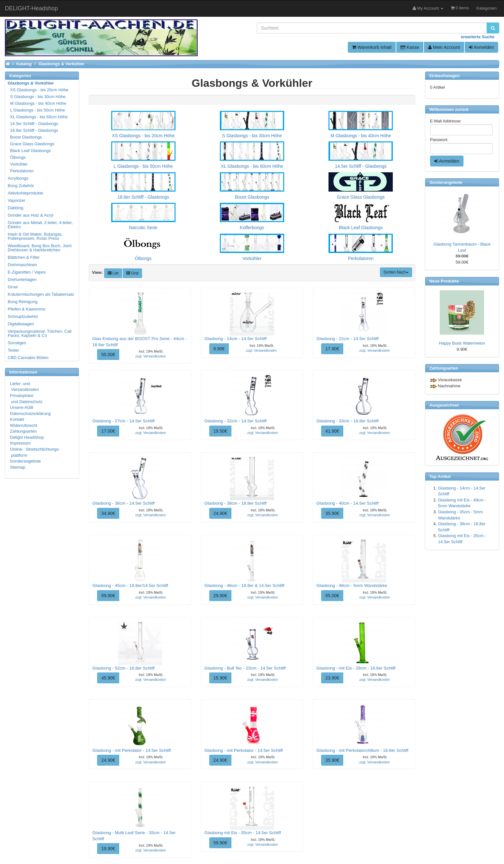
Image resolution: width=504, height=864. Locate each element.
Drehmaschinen (22, 265)
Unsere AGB (22, 407)
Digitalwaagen (21, 324)
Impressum (20, 443)
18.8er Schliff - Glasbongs (33, 130)
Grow (13, 287)
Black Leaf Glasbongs (30, 151)
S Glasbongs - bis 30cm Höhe (37, 97)
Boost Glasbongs (25, 137)
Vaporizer (17, 200)
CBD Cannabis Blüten (28, 358)
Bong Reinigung (23, 302)
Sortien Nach (396, 272)
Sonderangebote (25, 461)
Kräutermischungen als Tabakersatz (41, 294)
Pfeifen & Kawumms (27, 309)
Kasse (410, 47)
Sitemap (18, 467)
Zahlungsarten (23, 431)
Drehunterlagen (22, 279)
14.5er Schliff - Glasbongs (33, 124)
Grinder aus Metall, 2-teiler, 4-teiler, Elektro (40, 225)
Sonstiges (17, 343)
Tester (13, 350)
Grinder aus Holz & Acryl (31, 215)
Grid (132, 273)
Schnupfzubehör (23, 316)
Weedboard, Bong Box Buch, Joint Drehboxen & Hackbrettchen (40, 248)
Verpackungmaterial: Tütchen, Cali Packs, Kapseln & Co (40, 333)
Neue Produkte (444, 281)
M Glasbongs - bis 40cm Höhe (37, 103)
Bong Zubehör (21, 186)
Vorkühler (18, 164)
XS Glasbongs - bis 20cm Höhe (38, 90)
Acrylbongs (18, 178)
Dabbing (15, 208)
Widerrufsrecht (24, 425)
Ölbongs (17, 157)
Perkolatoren (21, 171)
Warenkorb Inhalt (372, 47)
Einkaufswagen (445, 76)
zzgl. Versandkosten (151, 356)
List (113, 273)
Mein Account (444, 47)
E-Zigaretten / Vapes (27, 272)
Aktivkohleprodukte (25, 193)
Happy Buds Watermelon (462, 343)
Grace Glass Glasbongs (31, 144)
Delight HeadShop (27, 437)
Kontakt (17, 419)
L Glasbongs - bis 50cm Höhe (37, 110)
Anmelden (482, 47)
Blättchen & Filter (24, 257)
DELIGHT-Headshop (31, 8)
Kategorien (486, 8)
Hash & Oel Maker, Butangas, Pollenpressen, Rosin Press (35, 236)
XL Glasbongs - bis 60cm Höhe (38, 117)
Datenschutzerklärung (30, 414)
